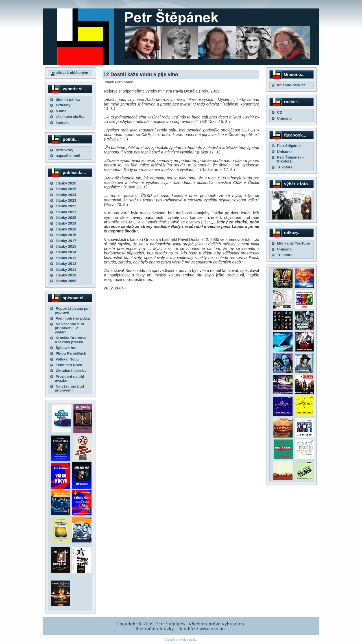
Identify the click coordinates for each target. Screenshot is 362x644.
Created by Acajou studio (181, 640)
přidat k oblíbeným (70, 73)
